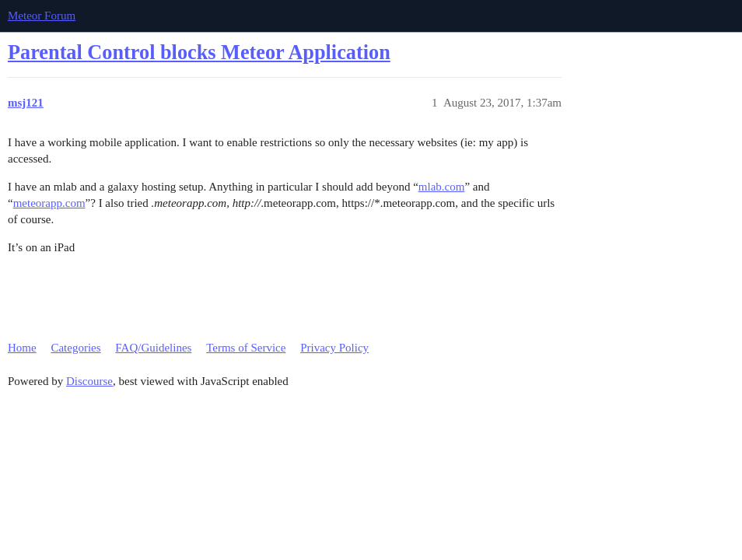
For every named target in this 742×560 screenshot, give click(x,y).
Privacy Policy (334, 348)
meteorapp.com (49, 203)
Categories (75, 348)
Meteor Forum (42, 16)
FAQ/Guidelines (153, 348)
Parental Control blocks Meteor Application (199, 52)
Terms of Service (246, 348)
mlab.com (442, 187)
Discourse (89, 381)
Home (22, 348)
